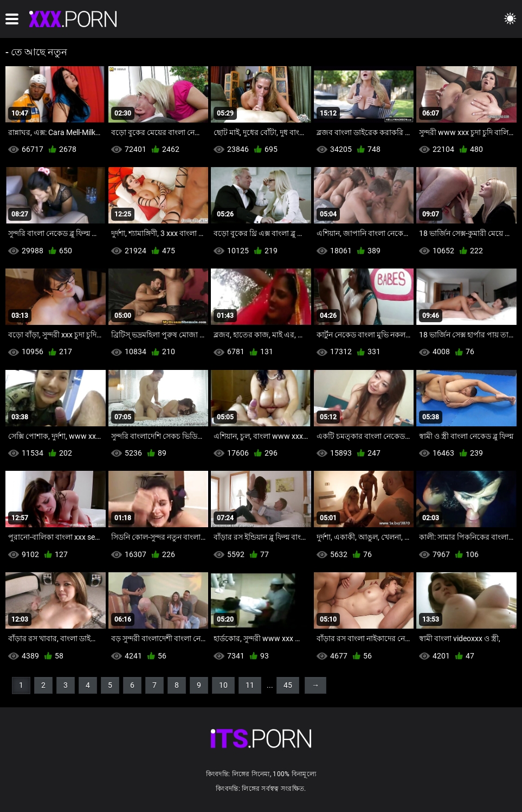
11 (250, 685)
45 (288, 685)
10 (223, 685)
